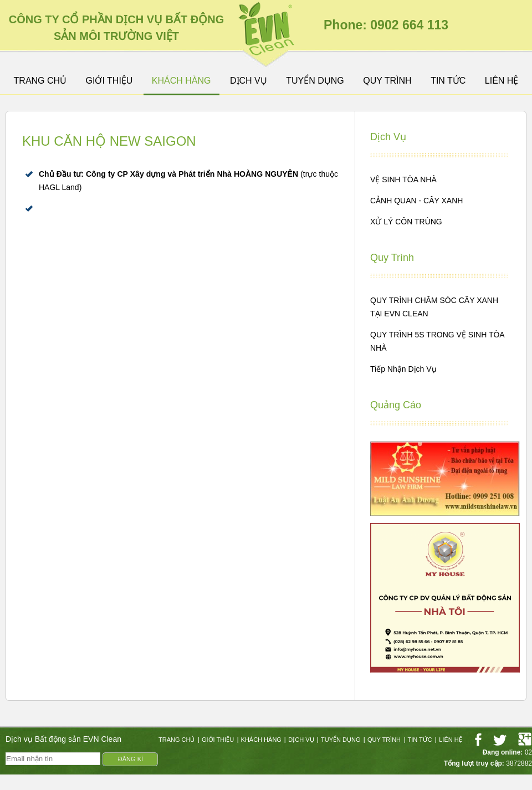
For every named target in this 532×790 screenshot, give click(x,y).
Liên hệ (502, 81)
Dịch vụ (249, 81)
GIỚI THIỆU (109, 81)
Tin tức (448, 81)
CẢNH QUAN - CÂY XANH (416, 201)
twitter (500, 739)
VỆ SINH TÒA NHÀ (403, 179)
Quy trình (387, 81)
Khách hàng (181, 81)
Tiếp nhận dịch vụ (403, 369)
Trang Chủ (40, 81)
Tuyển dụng (315, 81)
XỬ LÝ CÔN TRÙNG (406, 222)
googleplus (525, 739)
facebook (478, 739)
